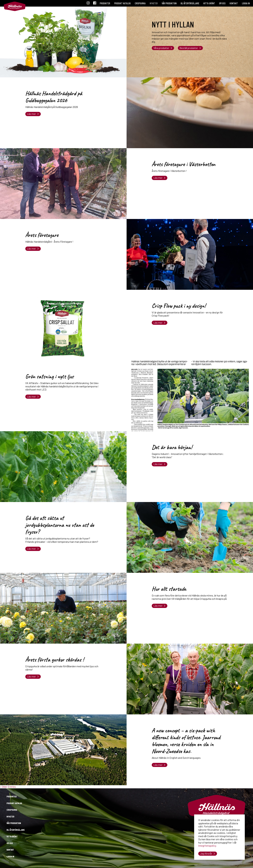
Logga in (246, 3)
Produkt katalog (122, 3)
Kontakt (234, 3)
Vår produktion (169, 3)
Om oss (222, 3)
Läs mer (31, 114)
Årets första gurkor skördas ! (55, 660)
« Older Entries (8, 787)
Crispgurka (140, 3)
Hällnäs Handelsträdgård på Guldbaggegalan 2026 (54, 97)
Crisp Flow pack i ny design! (179, 306)
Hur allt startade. (169, 589)
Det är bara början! (172, 447)
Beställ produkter (189, 48)
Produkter (105, 3)
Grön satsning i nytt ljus (49, 376)
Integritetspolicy (207, 846)
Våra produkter (161, 48)
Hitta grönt (209, 3)
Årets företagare (42, 235)
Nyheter (154, 3)
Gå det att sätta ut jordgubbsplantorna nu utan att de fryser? (60, 525)
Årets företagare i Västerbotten (184, 164)
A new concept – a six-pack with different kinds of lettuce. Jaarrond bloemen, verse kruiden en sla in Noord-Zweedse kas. (186, 741)
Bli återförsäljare (190, 3)
